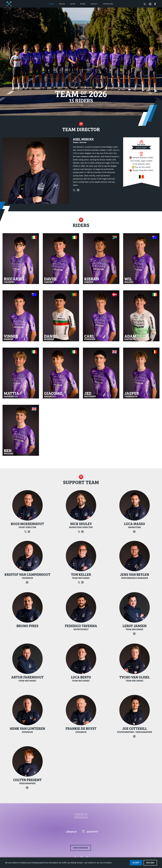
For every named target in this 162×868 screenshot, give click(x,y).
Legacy (94, 4)
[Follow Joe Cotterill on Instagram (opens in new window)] (135, 736)
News (83, 4)
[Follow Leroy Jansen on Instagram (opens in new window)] (135, 634)
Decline (150, 863)
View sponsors (81, 848)
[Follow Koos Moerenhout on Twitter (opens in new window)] (26, 531)
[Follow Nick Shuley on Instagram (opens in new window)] (83, 531)
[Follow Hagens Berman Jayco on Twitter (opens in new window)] (145, 4)
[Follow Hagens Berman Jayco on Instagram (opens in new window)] (150, 4)
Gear (73, 4)
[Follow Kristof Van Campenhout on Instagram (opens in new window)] (27, 582)
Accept (136, 863)
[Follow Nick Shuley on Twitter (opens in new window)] (80, 531)
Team (51, 4)
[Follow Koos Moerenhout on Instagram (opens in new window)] (29, 531)
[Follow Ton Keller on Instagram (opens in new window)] (83, 582)
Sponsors (108, 4)
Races (62, 4)
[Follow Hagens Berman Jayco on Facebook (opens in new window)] (155, 4)
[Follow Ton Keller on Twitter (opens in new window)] (80, 582)
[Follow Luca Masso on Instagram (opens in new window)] (135, 531)
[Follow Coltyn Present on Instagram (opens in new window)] (27, 788)
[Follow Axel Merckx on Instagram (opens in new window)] (79, 190)
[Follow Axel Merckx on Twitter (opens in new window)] (75, 190)
